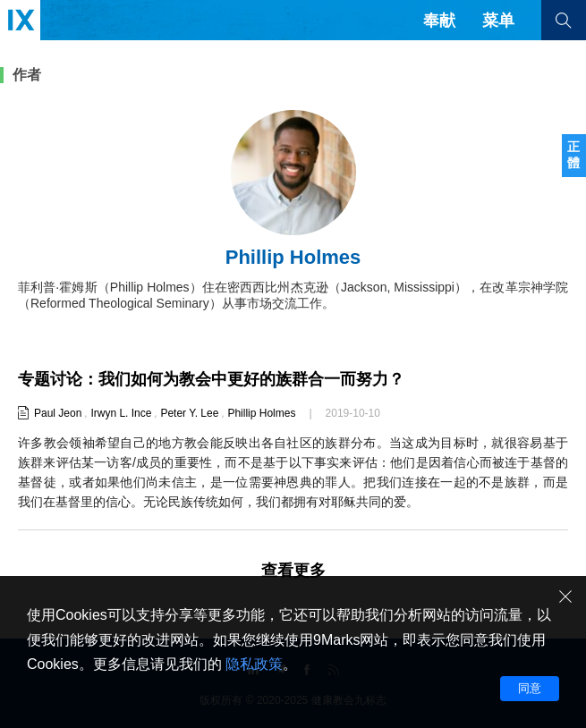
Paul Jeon (58, 413)
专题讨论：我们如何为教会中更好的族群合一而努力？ (211, 379)
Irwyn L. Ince (121, 413)
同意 (530, 688)
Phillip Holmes (261, 413)
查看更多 (293, 571)
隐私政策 (254, 664)
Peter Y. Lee (189, 413)
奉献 (439, 21)
